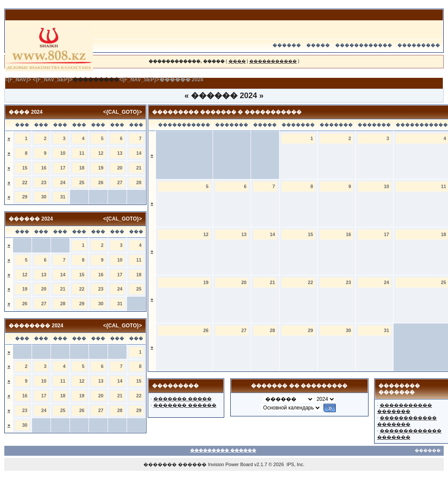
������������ (364, 45)
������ (287, 45)
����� (318, 45)
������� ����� (183, 399)
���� (237, 61)
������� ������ (185, 405)
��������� (419, 45)
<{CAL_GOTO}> (123, 112)
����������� (273, 61)
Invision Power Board (230, 464)
